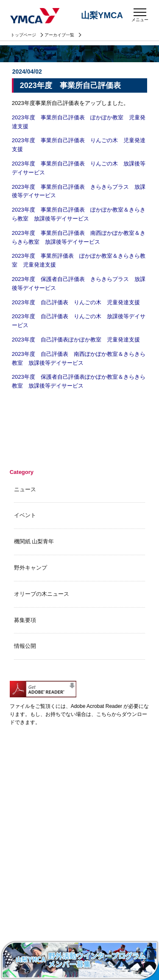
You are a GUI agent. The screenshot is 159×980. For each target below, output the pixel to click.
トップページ (23, 35)
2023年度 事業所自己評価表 (70, 85)
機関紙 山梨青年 (34, 541)
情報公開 (25, 646)
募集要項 (25, 620)
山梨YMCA (36, 17)
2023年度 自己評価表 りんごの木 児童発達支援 (76, 302)
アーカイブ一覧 (59, 35)
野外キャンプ (31, 568)
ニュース (25, 489)
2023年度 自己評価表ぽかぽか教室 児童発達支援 (76, 340)
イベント (25, 515)
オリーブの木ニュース (42, 594)
